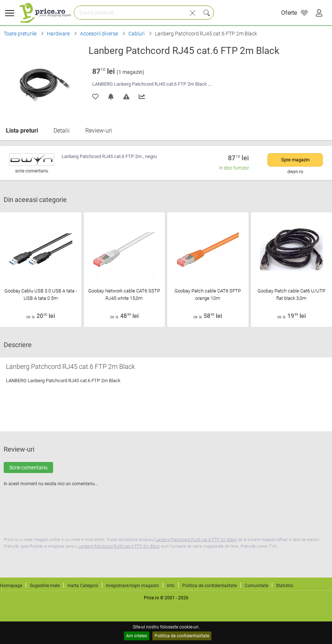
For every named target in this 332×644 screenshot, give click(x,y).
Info (171, 586)
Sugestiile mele (45, 586)
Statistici (285, 586)
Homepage (11, 586)
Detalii (62, 131)
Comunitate (256, 586)
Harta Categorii (83, 586)
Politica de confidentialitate (182, 636)
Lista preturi (22, 131)
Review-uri (99, 131)
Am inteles (137, 636)
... (210, 84)
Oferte (289, 13)
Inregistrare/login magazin (132, 586)
